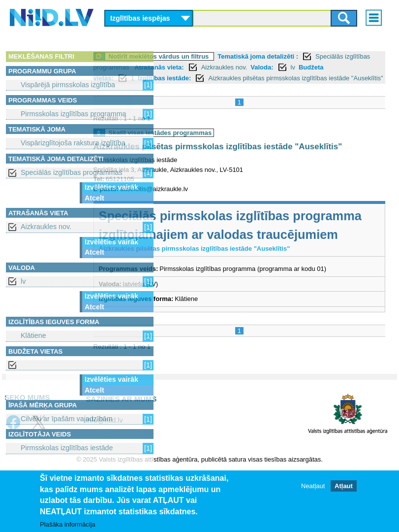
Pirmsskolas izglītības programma (74, 114)
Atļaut (344, 486)
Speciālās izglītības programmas (72, 172)
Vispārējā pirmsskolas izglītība (68, 85)
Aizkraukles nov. (46, 227)
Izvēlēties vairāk (111, 187)
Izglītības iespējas (140, 18)
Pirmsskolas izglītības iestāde (67, 448)
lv (23, 281)
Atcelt (94, 198)
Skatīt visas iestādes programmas (228, 144)
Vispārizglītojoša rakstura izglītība (73, 143)
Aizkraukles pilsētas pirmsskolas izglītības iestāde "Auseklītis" (290, 89)
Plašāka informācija (68, 524)
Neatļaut (313, 486)
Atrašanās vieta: (303, 67)
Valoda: (188, 78)
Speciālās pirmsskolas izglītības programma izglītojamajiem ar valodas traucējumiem (262, 258)
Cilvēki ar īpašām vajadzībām (67, 419)
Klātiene (33, 335)
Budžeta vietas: (248, 78)
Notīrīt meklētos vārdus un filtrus (227, 56)
